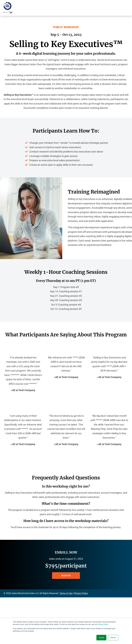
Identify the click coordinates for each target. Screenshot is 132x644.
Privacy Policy (103, 624)
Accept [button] (101, 638)
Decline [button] (113, 638)
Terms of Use (66, 593)
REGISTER (66, 576)
